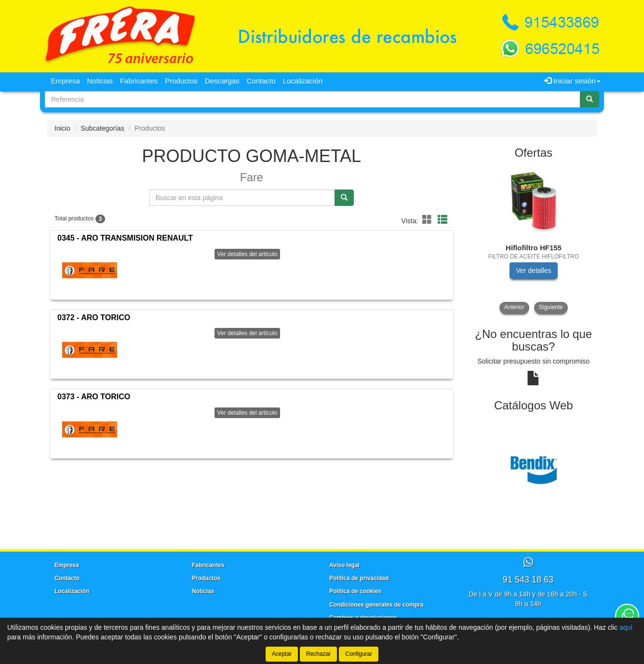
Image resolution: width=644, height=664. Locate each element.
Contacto (261, 81)
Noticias (100, 81)
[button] (429, 220)
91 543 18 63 (528, 580)
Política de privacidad (359, 578)
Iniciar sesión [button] (572, 81)
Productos (181, 81)
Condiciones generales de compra (376, 605)
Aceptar (282, 654)
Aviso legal (344, 565)
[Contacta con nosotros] (627, 616)
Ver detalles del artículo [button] (248, 254)
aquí (626, 627)
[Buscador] (313, 99)
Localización (303, 81)
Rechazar (318, 654)
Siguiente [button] (551, 307)
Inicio (62, 128)
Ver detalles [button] (533, 271)
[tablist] (534, 240)
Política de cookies (355, 591)
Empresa (66, 81)
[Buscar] (590, 99)
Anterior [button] (514, 307)
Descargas (222, 81)
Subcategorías (102, 128)
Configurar (359, 654)
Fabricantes (139, 81)
